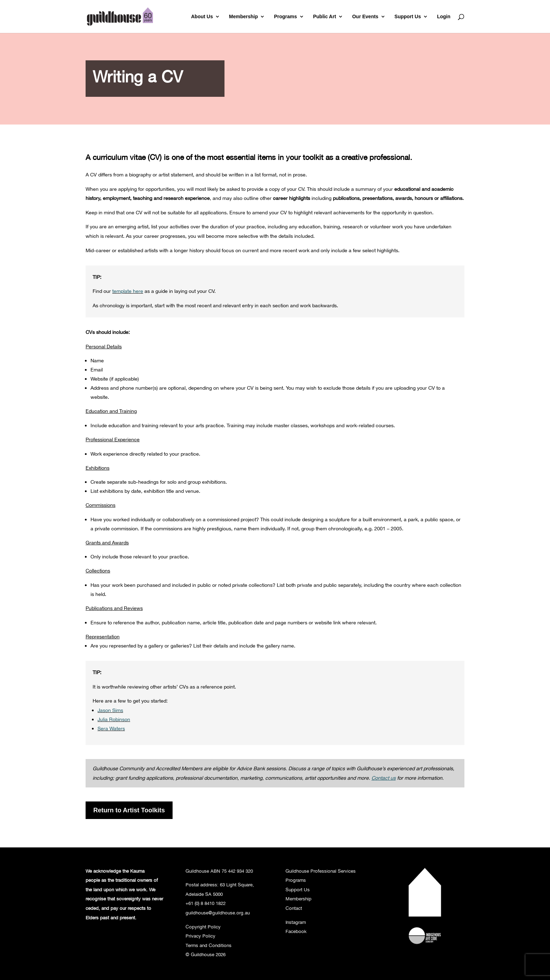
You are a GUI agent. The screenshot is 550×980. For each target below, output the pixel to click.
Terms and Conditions (209, 945)
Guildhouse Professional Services (321, 871)
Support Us (408, 17)
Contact (294, 908)
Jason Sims (110, 710)
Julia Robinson (114, 719)
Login (444, 17)
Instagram (296, 922)
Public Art (324, 17)
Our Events (365, 17)
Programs (285, 17)
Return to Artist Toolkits (129, 810)
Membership (243, 17)
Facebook (296, 931)
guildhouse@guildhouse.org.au (218, 913)
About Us (202, 17)
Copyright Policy (203, 927)
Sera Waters (111, 728)
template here (128, 291)
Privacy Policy (200, 936)
